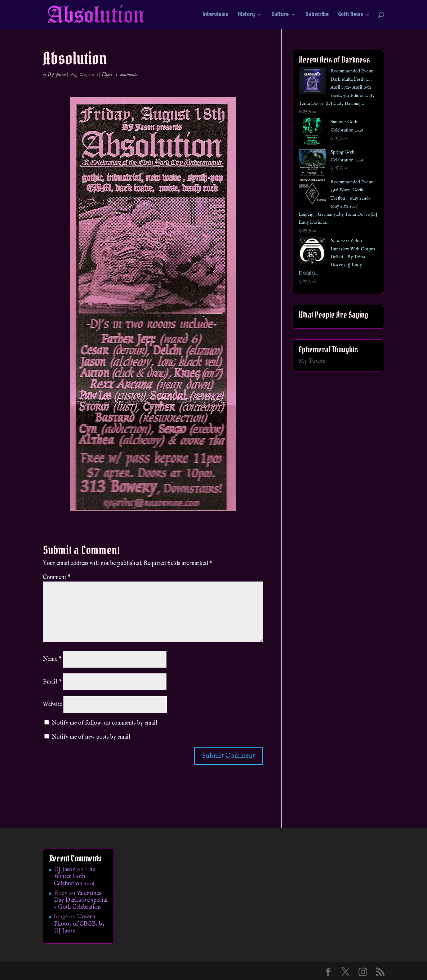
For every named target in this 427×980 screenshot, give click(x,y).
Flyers (107, 75)
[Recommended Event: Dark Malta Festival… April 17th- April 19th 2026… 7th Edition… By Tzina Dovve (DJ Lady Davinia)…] (312, 82)
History (246, 15)
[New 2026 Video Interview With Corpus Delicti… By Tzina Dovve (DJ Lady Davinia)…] (312, 252)
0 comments (127, 75)
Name (52, 659)
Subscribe (317, 15)
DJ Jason (57, 75)
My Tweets (312, 361)
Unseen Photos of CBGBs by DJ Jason (79, 924)
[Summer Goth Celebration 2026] (312, 133)
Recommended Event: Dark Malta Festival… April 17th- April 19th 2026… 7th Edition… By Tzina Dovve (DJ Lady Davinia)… (337, 87)
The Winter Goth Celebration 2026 (75, 877)
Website (52, 705)
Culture (280, 15)
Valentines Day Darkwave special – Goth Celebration (81, 900)
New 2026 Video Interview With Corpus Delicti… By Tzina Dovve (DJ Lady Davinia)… (337, 257)
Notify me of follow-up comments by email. (105, 723)
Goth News (350, 15)
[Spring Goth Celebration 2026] (312, 163)
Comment (57, 578)
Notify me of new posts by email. (92, 737)
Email (52, 682)
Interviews (215, 15)
